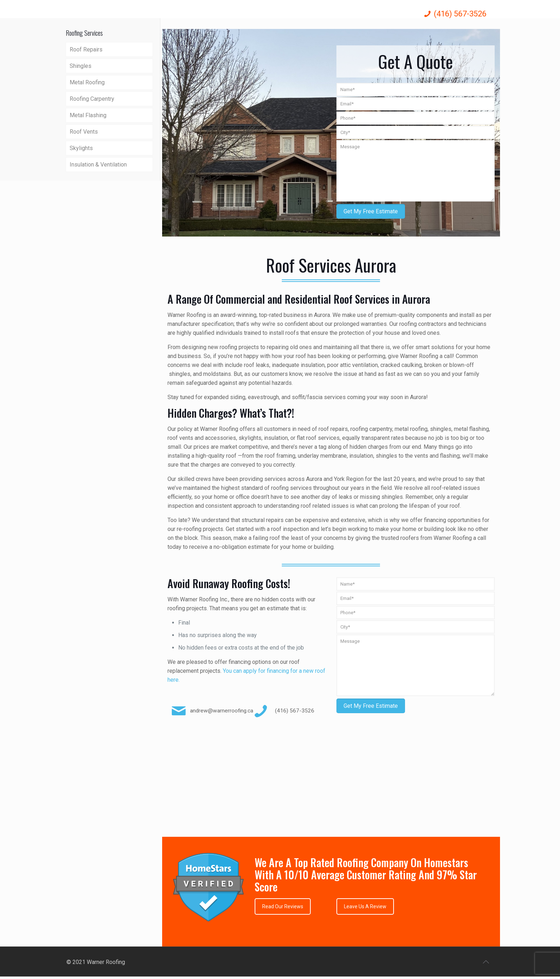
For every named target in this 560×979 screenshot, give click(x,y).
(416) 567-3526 (460, 14)
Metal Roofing (87, 82)
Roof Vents (84, 132)
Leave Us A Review (365, 906)
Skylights (81, 148)
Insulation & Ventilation (98, 165)
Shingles (81, 66)
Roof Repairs (86, 49)
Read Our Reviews (283, 906)
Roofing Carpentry (92, 99)
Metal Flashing (88, 115)
